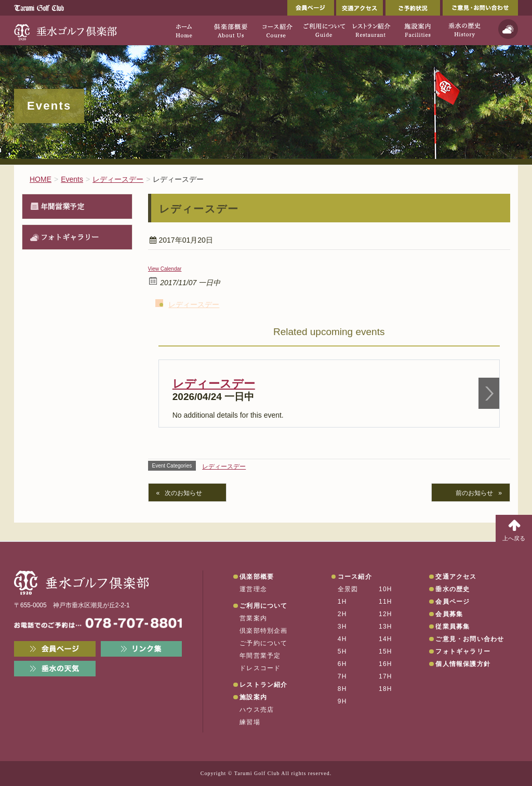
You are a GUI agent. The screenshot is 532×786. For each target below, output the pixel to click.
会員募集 (449, 614)
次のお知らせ (183, 493)
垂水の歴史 (453, 589)
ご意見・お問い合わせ (480, 8)
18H (385, 689)
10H (385, 589)
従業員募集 (453, 627)
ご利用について (263, 606)
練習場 (250, 722)
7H (342, 676)
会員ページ (311, 8)
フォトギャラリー (70, 237)
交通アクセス (360, 8)
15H (385, 651)
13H (385, 627)
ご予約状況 (413, 8)
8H (342, 689)
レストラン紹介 (263, 685)
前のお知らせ (474, 493)
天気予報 (508, 29)
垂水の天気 (55, 669)
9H (342, 701)
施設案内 (253, 697)
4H (342, 639)
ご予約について (263, 643)
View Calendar (165, 269)
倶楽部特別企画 (263, 631)
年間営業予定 (62, 206)
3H (342, 627)
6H (342, 664)
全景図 (348, 589)
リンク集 (142, 649)
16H (385, 664)
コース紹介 (355, 577)
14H (385, 639)
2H (342, 614)
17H (385, 676)
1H (342, 602)
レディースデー (194, 304)
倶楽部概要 (257, 577)
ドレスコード (260, 668)
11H (385, 602)
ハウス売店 (257, 710)
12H (385, 614)
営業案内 (253, 618)
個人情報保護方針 (463, 664)
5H (342, 651)
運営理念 (253, 589)
